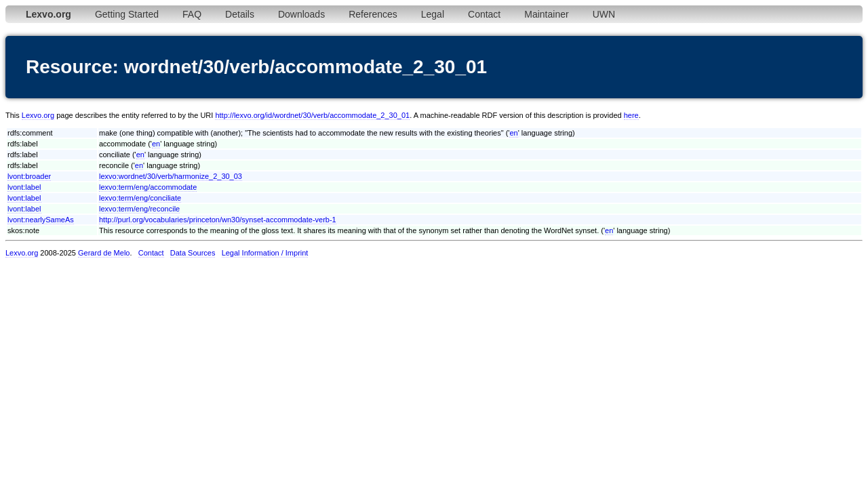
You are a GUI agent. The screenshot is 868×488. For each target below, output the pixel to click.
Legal (433, 14)
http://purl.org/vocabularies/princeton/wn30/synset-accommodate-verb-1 (218, 220)
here (631, 115)
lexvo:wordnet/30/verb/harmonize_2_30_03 (171, 176)
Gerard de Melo (104, 253)
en (513, 133)
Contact (484, 14)
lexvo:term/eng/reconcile (139, 209)
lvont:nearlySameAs (41, 220)
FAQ (192, 14)
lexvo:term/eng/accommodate (148, 187)
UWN (604, 14)
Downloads (301, 14)
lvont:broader (29, 176)
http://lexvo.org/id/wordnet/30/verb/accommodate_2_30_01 (312, 115)
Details (240, 14)
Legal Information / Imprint (265, 253)
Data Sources (193, 253)
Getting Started (127, 14)
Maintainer (546, 14)
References (373, 14)
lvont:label (24, 187)
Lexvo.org (38, 115)
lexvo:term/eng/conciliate (140, 198)
